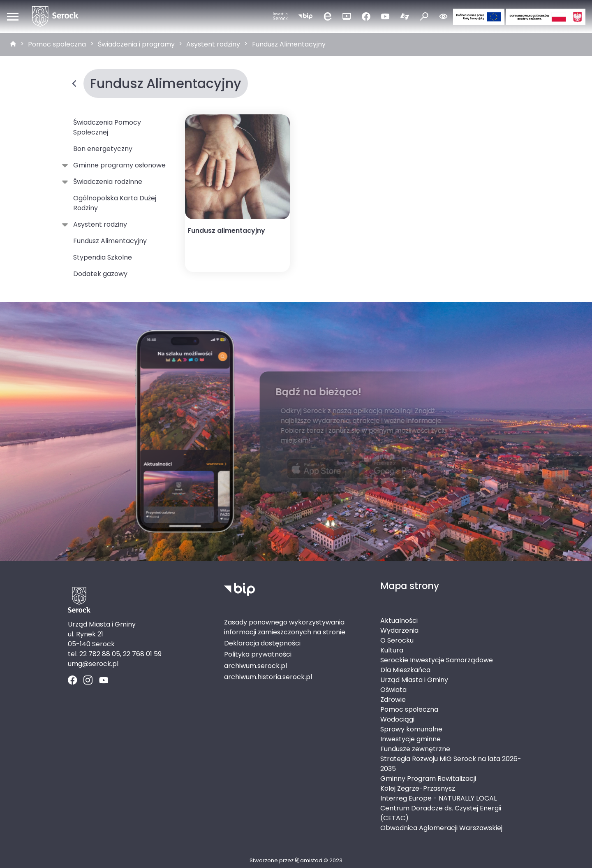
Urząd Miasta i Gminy (414, 680)
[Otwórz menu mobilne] (13, 16)
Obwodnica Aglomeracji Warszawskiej (441, 828)
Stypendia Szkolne (103, 257)
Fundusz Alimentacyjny (289, 44)
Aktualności (399, 621)
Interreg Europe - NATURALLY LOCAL (438, 798)
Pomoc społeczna (57, 44)
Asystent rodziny (213, 44)
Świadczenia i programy (136, 44)
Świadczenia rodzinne (106, 182)
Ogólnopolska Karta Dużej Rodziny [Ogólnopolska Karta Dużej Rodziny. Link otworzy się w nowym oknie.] (115, 203)
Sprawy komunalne (411, 729)
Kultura (392, 650)
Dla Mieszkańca (405, 670)
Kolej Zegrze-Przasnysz (418, 788)
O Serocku (397, 640)
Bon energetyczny (103, 149)
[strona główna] (13, 44)
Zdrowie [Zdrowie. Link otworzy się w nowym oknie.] (393, 700)
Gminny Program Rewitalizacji (428, 779)
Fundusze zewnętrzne (415, 749)
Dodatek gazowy (100, 274)
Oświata (393, 690)
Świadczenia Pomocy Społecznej (107, 127)
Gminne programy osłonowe (118, 165)
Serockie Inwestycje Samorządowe (437, 660)
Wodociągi (397, 719)
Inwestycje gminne (410, 739)
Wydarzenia (399, 630)
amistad (309, 860)
